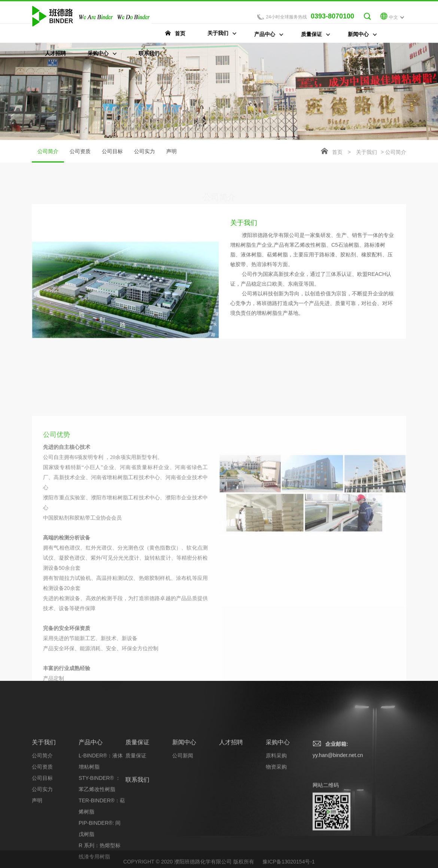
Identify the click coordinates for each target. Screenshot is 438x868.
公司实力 (145, 152)
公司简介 (48, 156)
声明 (171, 152)
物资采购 (276, 817)
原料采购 (276, 806)
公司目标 (112, 152)
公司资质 (80, 152)
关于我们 (366, 153)
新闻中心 (184, 793)
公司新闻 (183, 806)
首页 (337, 153)
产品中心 (91, 793)
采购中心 (278, 793)
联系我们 (137, 830)
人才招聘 (231, 793)
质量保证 (137, 793)
